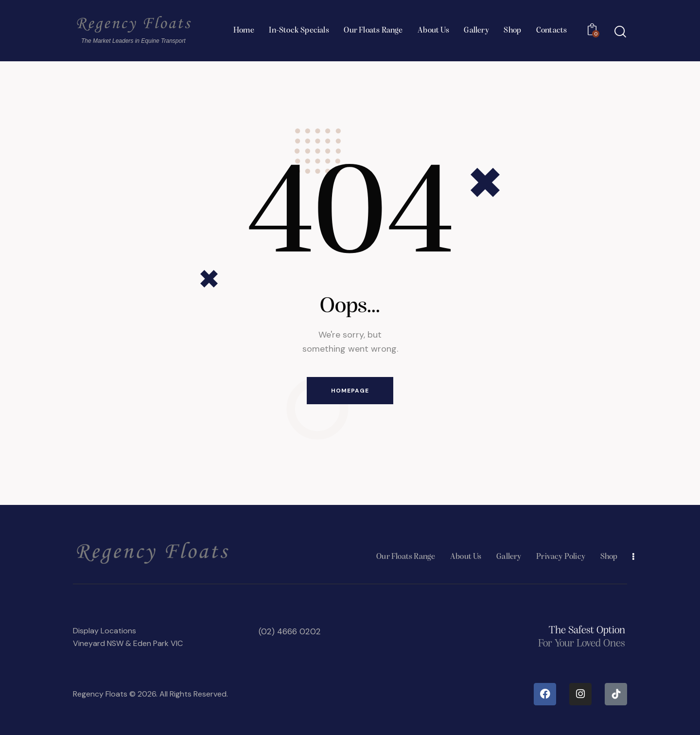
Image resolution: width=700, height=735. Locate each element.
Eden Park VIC (158, 643)
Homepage (350, 391)
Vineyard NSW (98, 643)
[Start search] (620, 32)
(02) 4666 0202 (289, 631)
